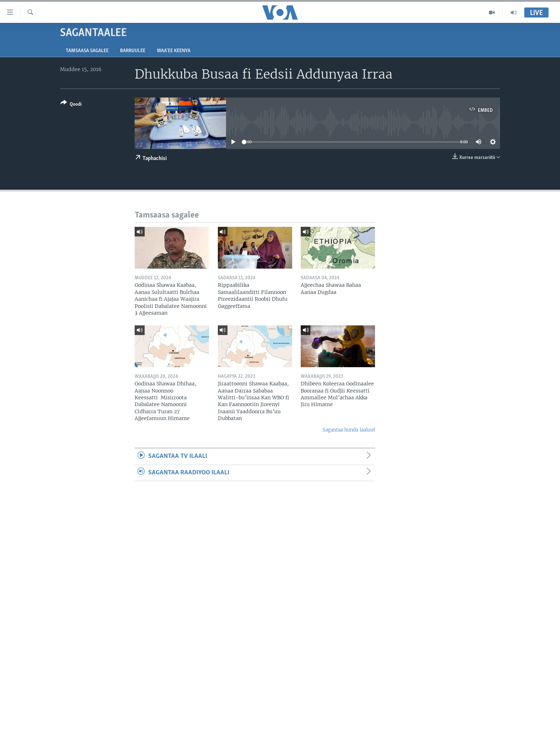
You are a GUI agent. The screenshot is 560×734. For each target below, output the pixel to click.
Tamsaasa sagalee (87, 51)
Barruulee (133, 51)
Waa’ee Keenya (174, 51)
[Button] (71, 105)
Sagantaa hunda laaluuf (349, 430)
